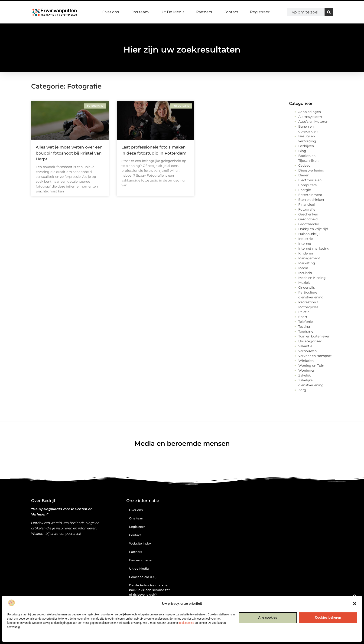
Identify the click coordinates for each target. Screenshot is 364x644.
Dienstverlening (311, 170)
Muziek (304, 283)
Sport (303, 317)
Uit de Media (139, 568)
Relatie (304, 312)
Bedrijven (306, 146)
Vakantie (305, 346)
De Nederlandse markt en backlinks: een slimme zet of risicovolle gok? (149, 590)
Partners (204, 12)
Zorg (302, 390)
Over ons (111, 12)
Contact (231, 12)
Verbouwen (307, 351)
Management (309, 258)
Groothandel (309, 224)
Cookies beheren (328, 618)
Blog (302, 151)
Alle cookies (268, 618)
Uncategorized (310, 341)
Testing (304, 327)
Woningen (307, 370)
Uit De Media (172, 12)
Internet (305, 244)
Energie (305, 190)
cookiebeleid (186, 623)
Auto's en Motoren (313, 122)
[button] (355, 604)
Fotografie (307, 209)
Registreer (260, 12)
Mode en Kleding (312, 278)
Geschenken (308, 214)
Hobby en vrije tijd (313, 229)
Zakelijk (304, 375)
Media (303, 268)
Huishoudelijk (309, 234)
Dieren (304, 175)
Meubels (305, 273)
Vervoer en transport (315, 356)
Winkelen (306, 361)
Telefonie (305, 322)
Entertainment (310, 195)
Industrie (305, 239)
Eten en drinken (311, 200)
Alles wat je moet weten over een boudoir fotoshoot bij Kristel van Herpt (69, 153)
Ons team (140, 12)
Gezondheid (308, 219)
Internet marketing (314, 248)
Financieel (307, 205)
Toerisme (306, 331)
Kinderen (306, 253)
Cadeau (304, 165)
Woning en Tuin (311, 366)
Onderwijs (307, 287)
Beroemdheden (141, 560)
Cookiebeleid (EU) (143, 577)
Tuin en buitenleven (314, 336)
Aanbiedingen (310, 112)
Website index (140, 543)
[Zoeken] (329, 12)
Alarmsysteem (310, 117)
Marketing (307, 263)
